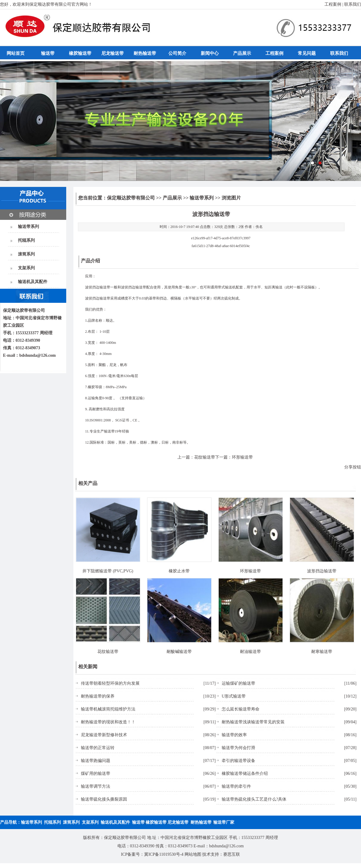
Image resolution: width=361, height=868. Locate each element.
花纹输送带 (205, 457)
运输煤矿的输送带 (238, 683)
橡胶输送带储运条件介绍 (245, 774)
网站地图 (193, 854)
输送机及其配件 (33, 282)
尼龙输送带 (112, 53)
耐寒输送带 (322, 652)
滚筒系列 (26, 254)
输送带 (48, 53)
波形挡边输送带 (322, 571)
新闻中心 (210, 53)
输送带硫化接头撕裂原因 (104, 799)
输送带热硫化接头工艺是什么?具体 (254, 799)
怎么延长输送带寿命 (241, 709)
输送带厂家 (224, 822)
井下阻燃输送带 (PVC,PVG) (108, 571)
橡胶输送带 (80, 53)
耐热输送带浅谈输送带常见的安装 (253, 722)
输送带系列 (28, 227)
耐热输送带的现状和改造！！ (108, 722)
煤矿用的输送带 (96, 774)
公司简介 (177, 53)
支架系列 (26, 268)
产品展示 (242, 53)
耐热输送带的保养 (98, 696)
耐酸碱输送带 (179, 652)
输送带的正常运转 (98, 748)
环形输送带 (242, 457)
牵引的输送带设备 (238, 761)
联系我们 (353, 4)
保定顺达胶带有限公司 (131, 198)
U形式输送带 (234, 696)
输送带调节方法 (96, 786)
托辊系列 (26, 240)
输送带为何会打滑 (238, 748)
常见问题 (307, 53)
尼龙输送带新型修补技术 (104, 735)
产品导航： (10, 822)
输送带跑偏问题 (96, 761)
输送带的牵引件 (236, 786)
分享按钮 (353, 467)
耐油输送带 (250, 652)
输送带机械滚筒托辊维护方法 (108, 709)
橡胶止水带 (179, 571)
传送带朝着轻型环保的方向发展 (110, 683)
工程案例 (333, 4)
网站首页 (16, 53)
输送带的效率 (234, 735)
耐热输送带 (145, 53)
